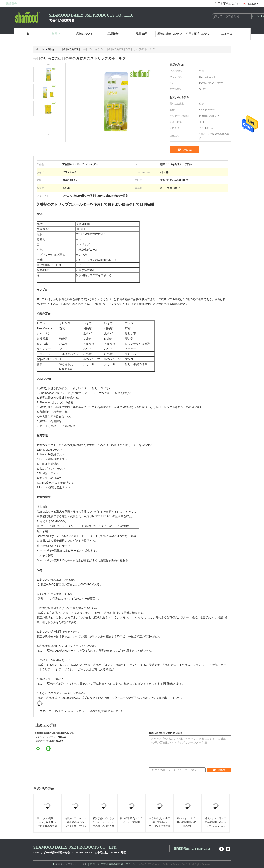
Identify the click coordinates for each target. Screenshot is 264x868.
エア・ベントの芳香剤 (88, 711)
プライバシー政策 (77, 864)
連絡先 (187, 150)
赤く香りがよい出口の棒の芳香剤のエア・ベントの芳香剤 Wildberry (160, 824)
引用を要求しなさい (227, 4)
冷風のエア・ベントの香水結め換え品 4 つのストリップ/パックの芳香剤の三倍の (75, 824)
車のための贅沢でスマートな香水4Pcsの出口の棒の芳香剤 (47, 822)
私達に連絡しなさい (170, 34)
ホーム (40, 49)
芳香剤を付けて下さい (113, 711)
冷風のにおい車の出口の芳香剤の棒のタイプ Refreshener (216, 822)
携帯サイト (60, 864)
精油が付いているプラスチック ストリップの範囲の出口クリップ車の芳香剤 (103, 824)
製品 (56, 34)
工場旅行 (113, 34)
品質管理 (141, 34)
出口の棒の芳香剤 (69, 49)
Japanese (253, 4)
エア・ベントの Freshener (61, 711)
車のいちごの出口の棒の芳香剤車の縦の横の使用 (188, 822)
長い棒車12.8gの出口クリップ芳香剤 (131, 820)
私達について (85, 34)
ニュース (227, 34)
